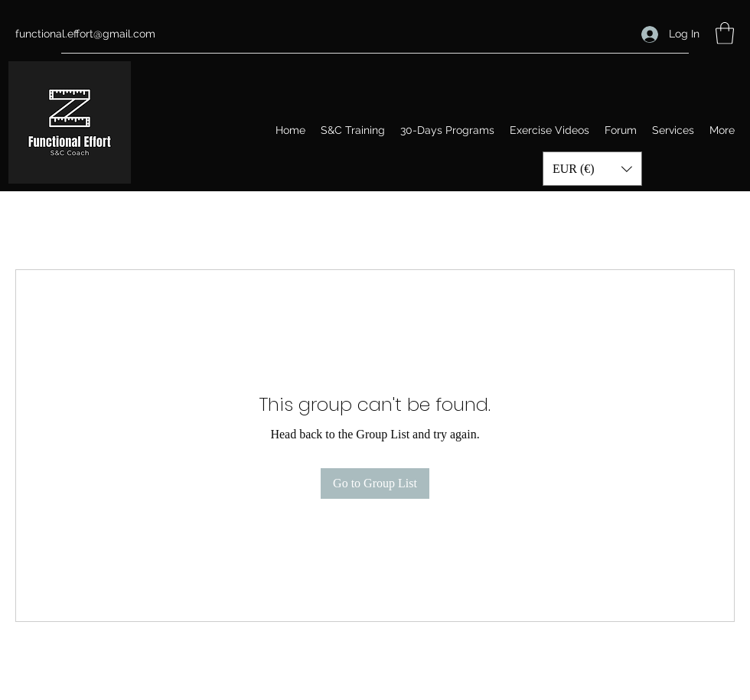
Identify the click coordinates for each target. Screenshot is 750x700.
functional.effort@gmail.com (85, 34)
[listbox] (592, 169)
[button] (725, 33)
